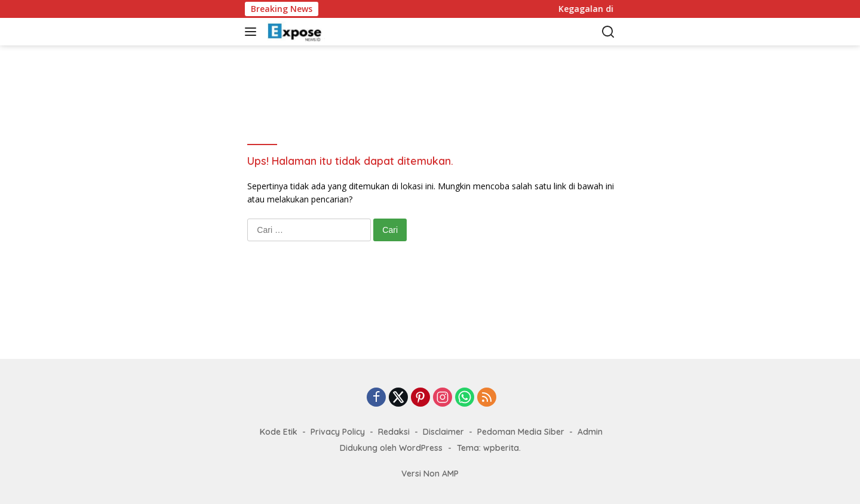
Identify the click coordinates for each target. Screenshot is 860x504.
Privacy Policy (338, 432)
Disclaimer (443, 432)
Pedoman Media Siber (521, 432)
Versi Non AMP (430, 474)
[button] (253, 32)
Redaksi (394, 432)
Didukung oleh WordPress (391, 448)
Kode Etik (279, 432)
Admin (590, 432)
